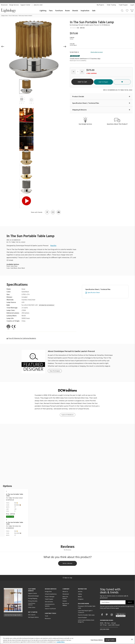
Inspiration (85, 11)
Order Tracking (111, 5)
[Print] (58, 214)
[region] (67, 640)
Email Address (106, 603)
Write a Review (68, 564)
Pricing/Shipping (33, 599)
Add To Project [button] (115, 82)
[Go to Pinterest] (47, 214)
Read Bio (53, 246)
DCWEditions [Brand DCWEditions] (106, 25)
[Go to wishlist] (127, 10)
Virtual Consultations (51, 594)
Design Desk (48, 592)
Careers (65, 601)
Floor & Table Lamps (13, 16)
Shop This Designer (55, 371)
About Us (65, 592)
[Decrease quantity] (74, 72)
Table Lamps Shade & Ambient (25, 16)
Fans (51, 11)
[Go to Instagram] (112, 615)
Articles (80, 592)
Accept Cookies (110, 640)
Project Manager (50, 597)
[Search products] (122, 10)
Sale (94, 11)
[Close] (132, 639)
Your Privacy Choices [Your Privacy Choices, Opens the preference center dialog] (97, 640)
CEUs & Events (49, 602)
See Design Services (85, 124)
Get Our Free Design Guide (13, 615)
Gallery (80, 594)
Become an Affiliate (66, 605)
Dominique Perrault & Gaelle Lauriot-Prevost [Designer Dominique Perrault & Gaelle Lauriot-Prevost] (85, 25)
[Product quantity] (78, 72)
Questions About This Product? (117, 124)
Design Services (14, 5)
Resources (48, 619)
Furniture (59, 11)
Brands (75, 11)
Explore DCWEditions (68, 415)
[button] (3, 47)
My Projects (100, 5)
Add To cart (10, 517)
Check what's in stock (97, 52)
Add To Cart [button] (89, 82)
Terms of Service (111, 609)
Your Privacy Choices (32, 605)
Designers (81, 600)
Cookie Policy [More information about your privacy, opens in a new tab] (61, 642)
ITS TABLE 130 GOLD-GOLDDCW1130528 (14, 499)
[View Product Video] (26, 201)
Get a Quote (32, 615)
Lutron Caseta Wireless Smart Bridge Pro (86, 621)
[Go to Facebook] (102, 615)
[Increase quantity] (82, 72)
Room (67, 11)
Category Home (4, 16)
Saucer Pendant (82, 618)
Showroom (4, 5)
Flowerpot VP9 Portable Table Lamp (87, 607)
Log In (132, 5)
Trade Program (123, 5)
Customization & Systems (50, 606)
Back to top (67, 578)
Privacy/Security (33, 601)
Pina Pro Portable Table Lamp (86, 615)
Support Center (25, 5)
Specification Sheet (94, 293)
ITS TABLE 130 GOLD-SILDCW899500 (13, 527)
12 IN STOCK (74, 52)
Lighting (43, 11)
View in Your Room (50, 609)
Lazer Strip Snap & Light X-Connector (85, 612)
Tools (46, 616)
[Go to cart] (132, 10)
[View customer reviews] (121, 615)
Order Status (32, 608)
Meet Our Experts (65, 598)
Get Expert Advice (33, 618)
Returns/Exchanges (33, 596)
